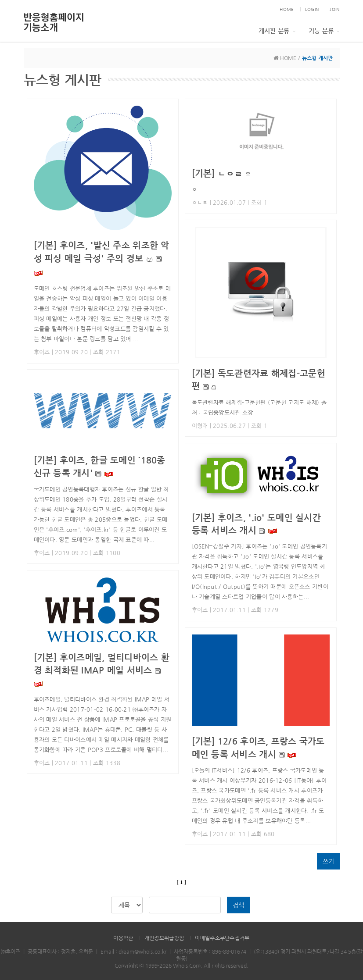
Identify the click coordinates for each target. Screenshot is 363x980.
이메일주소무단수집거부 (222, 938)
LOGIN (312, 9)
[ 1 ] (181, 882)
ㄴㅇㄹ (217, 173)
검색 (238, 905)
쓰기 (328, 861)
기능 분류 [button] (324, 31)
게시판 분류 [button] (277, 31)
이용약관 (123, 938)
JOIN (334, 9)
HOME (287, 9)
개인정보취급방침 (164, 938)
